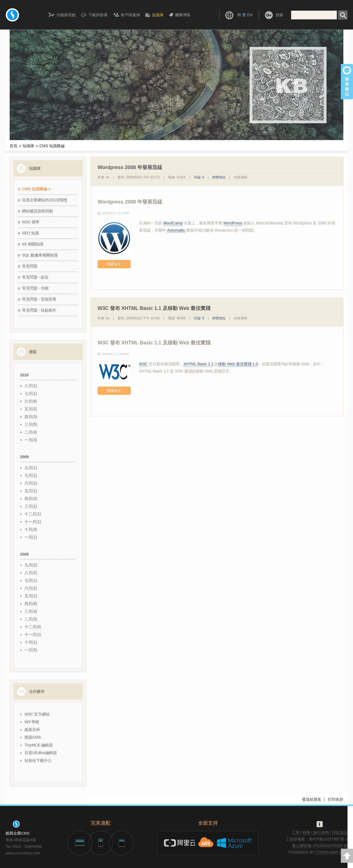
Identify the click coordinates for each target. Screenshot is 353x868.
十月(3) (31, 529)
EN (250, 15)
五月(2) (31, 409)
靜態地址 (219, 177)
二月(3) (31, 619)
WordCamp (173, 223)
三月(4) (31, 611)
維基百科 (32, 730)
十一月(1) (33, 522)
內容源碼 (240, 177)
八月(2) (31, 573)
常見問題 (30, 266)
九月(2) (31, 565)
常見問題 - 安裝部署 (39, 299)
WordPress (233, 223)
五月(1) (31, 491)
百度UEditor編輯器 (41, 753)
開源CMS (33, 737)
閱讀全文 (114, 264)
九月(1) (31, 468)
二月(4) (31, 432)
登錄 (279, 15)
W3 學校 (32, 722)
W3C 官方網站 (37, 714)
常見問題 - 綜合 (35, 277)
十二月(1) (33, 514)
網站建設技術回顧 (38, 211)
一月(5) (31, 650)
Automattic (176, 230)
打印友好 (336, 799)
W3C (143, 364)
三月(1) (31, 506)
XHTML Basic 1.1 (198, 364)
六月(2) (31, 483)
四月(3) (31, 417)
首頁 (14, 146)
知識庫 (28, 146)
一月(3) (31, 440)
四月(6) (31, 604)
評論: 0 (199, 177)
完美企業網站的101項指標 (45, 200)
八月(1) (31, 386)
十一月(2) (33, 634)
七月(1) (31, 393)
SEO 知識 (30, 233)
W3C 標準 (31, 222)
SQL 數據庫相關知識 (40, 255)
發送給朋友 (312, 799)
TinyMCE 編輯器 (39, 745)
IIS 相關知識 (33, 244)
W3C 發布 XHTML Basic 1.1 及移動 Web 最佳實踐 (154, 343)
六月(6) (31, 401)
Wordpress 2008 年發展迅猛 (130, 202)
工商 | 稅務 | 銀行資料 (310, 832)
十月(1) (31, 642)
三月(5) (31, 424)
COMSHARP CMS (331, 852)
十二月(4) (33, 627)
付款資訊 (340, 832)
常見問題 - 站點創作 (39, 310)
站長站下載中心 (38, 760)
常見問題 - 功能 (35, 288)
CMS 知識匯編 (35, 189)
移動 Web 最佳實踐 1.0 (238, 364)
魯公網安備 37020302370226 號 (320, 846)
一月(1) (31, 537)
